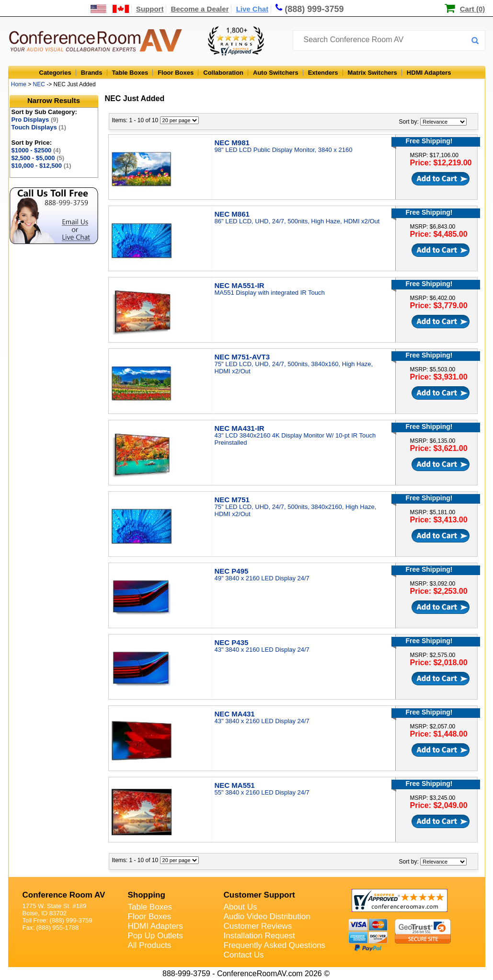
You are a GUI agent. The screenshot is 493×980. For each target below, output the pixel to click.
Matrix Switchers (373, 73)
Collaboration (223, 73)
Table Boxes (130, 73)
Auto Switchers (276, 73)
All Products (150, 945)
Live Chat (252, 9)
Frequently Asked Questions (275, 945)
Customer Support (259, 895)
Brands (92, 73)
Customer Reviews (258, 926)
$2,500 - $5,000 (38, 158)
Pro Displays (35, 120)
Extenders (323, 73)
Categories (55, 73)
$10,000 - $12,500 (41, 166)
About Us (241, 907)
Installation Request (259, 936)
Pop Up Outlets (155, 936)
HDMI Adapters (429, 73)
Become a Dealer (200, 9)
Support (150, 9)
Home (19, 84)
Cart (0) (473, 9)
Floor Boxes (176, 73)
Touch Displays (39, 127)
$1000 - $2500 (36, 150)
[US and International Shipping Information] (110, 9)
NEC (39, 84)
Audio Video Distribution (267, 917)
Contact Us (244, 955)
